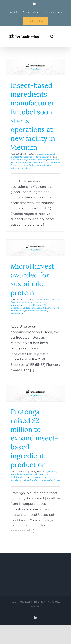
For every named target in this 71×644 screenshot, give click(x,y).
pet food (41, 165)
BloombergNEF (40, 305)
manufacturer (17, 311)
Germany (15, 302)
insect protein (32, 480)
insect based (31, 163)
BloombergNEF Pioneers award (26, 308)
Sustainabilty (17, 477)
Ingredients (16, 157)
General (51, 154)
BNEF (45, 308)
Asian (43, 154)
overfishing (30, 165)
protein (43, 311)
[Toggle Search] (52, 37)
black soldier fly (18, 160)
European (45, 299)
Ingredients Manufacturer (36, 157)
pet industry (26, 168)
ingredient (41, 160)
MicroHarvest (32, 311)
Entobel (31, 160)
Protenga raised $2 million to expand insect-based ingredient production (34, 438)
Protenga (45, 480)
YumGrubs (55, 480)
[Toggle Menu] (62, 37)
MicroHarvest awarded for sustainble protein (32, 279)
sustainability (17, 314)
